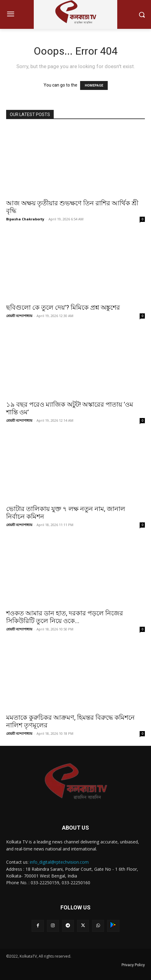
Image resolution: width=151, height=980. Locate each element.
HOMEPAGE (94, 85)
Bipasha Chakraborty (25, 219)
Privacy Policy (133, 965)
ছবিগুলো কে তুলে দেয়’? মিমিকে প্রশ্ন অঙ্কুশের (63, 308)
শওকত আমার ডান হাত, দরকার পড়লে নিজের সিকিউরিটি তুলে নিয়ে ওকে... (65, 617)
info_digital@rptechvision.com (59, 862)
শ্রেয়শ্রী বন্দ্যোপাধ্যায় (19, 316)
